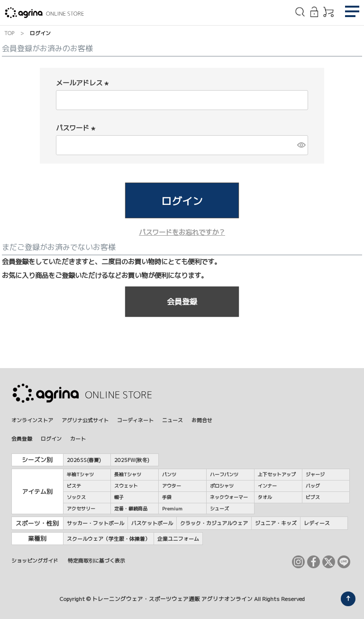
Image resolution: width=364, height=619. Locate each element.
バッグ (313, 486)
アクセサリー (81, 508)
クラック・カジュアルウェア (214, 523)
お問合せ (202, 420)
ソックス (76, 497)
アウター (172, 486)
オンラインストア (32, 420)
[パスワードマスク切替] (301, 145)
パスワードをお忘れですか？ (182, 232)
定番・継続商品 (131, 508)
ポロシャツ (222, 486)
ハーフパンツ (224, 474)
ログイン (51, 439)
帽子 (119, 497)
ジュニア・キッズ (276, 523)
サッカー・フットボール (96, 523)
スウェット (126, 486)
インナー (267, 486)
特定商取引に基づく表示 (96, 560)
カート (78, 439)
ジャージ (315, 474)
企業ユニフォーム (178, 539)
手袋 (167, 497)
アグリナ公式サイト (85, 420)
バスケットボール (152, 523)
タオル (265, 497)
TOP (9, 33)
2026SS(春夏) (84, 460)
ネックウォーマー (229, 497)
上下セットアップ (277, 474)
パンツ (169, 474)
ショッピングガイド (35, 560)
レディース (317, 523)
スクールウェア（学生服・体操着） (109, 539)
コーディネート (135, 420)
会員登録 (22, 439)
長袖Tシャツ (128, 474)
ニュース (173, 420)
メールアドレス (83, 83)
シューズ (219, 508)
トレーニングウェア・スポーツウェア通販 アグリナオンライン (172, 599)
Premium (172, 508)
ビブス (313, 497)
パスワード (77, 128)
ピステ (74, 486)
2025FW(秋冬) (132, 460)
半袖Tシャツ (80, 474)
